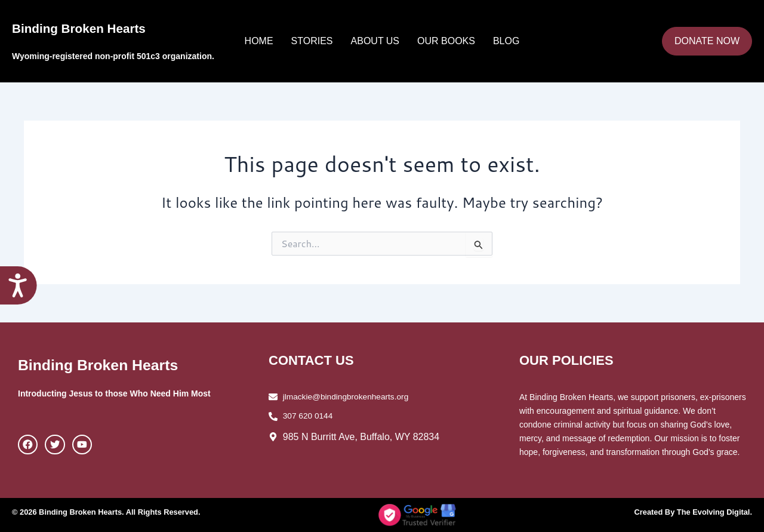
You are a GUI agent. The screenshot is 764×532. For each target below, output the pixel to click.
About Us (375, 41)
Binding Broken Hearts (109, 27)
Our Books (446, 41)
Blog (506, 41)
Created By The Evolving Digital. (688, 512)
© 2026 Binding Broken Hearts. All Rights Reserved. (115, 512)
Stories (312, 41)
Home (259, 41)
